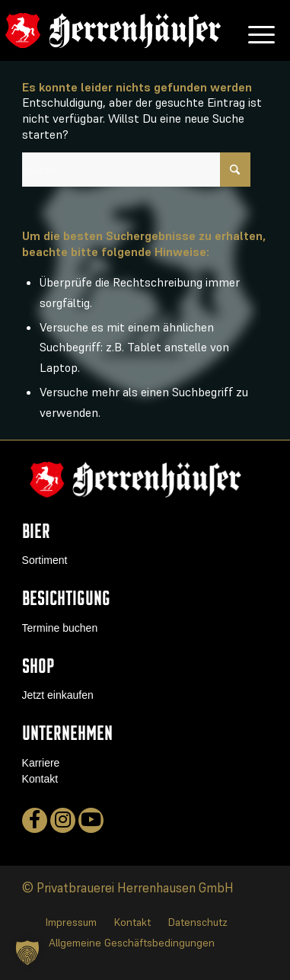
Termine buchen (60, 628)
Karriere (41, 763)
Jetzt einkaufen (58, 695)
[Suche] (136, 170)
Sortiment (45, 560)
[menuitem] (254, 30)
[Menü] (254, 30)
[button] (27, 953)
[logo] (113, 30)
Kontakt (40, 779)
